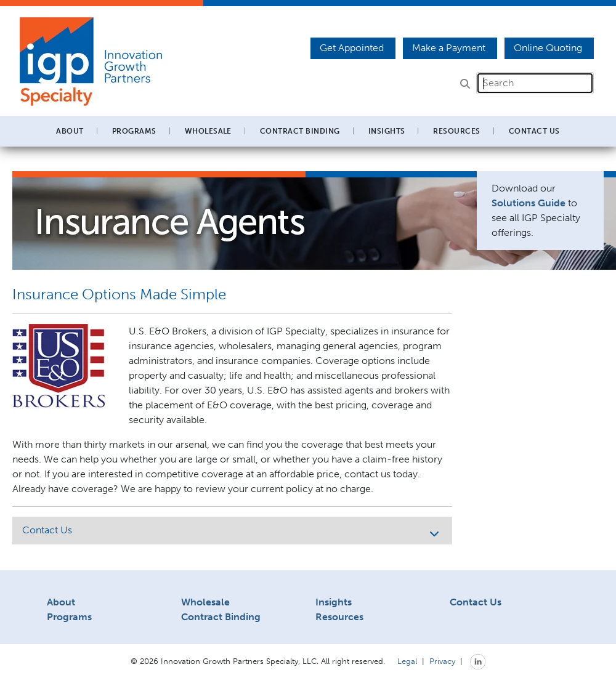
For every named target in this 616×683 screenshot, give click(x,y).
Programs (69, 617)
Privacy (442, 661)
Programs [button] (134, 131)
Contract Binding (300, 131)
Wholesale (205, 602)
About (61, 602)
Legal (407, 661)
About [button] (70, 131)
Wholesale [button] (208, 131)
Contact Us (534, 131)
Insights (387, 131)
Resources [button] (456, 131)
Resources (339, 617)
